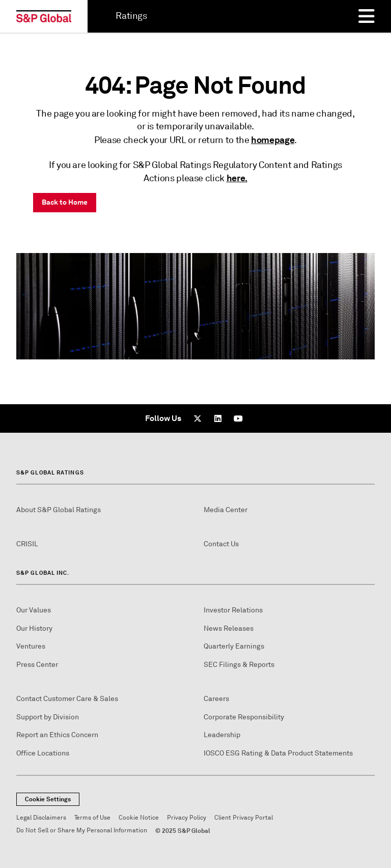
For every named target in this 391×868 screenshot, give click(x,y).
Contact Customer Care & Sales (67, 699)
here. (237, 178)
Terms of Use (92, 818)
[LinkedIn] (218, 418)
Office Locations (43, 753)
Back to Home (65, 202)
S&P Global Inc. (43, 573)
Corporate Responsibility (244, 717)
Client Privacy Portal (244, 818)
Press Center (37, 665)
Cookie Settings (48, 799)
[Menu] (367, 16)
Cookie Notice (139, 818)
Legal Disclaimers (41, 818)
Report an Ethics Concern (57, 735)
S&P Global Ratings (50, 472)
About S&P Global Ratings (59, 510)
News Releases (229, 628)
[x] (198, 418)
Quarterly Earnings (234, 646)
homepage (273, 140)
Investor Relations (233, 610)
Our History (34, 628)
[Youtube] (238, 418)
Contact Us (221, 544)
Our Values (34, 610)
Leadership (222, 735)
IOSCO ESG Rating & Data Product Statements (278, 753)
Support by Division (48, 717)
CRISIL (27, 544)
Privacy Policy (187, 818)
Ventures (31, 646)
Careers (216, 699)
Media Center (226, 510)
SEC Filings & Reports (239, 665)
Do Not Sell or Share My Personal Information (82, 831)
